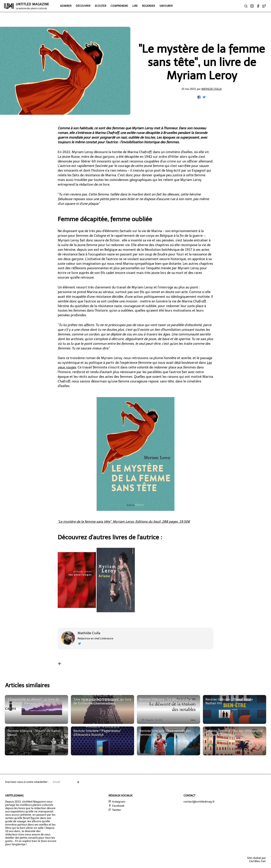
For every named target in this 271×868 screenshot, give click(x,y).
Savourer (166, 6)
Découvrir (83, 6)
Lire (135, 6)
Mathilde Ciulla (211, 89)
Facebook (116, 806)
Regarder (149, 6)
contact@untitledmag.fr (199, 802)
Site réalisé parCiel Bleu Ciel (256, 860)
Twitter (115, 810)
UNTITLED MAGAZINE (32, 6)
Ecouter (101, 6)
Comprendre (119, 6)
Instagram (117, 802)
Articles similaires (27, 685)
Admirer (66, 6)
